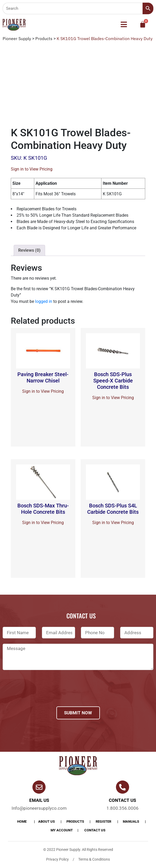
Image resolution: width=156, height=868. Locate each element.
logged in (44, 301)
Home (22, 821)
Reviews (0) (29, 250)
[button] (124, 25)
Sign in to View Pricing (32, 169)
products (75, 821)
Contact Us (95, 830)
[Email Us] (39, 787)
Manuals (131, 821)
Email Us (39, 800)
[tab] (29, 250)
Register (103, 821)
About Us (47, 821)
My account (62, 830)
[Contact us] (123, 787)
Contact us (122, 800)
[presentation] (43, 695)
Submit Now (78, 713)
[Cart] (143, 24)
